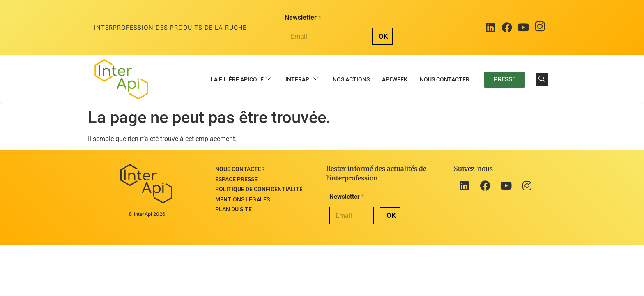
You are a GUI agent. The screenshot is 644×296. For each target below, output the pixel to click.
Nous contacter (445, 79)
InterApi (302, 80)
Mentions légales (243, 194)
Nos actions (351, 79)
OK (383, 36)
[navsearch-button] (542, 79)
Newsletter (303, 17)
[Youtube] (523, 28)
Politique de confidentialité (259, 185)
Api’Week (395, 79)
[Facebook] (507, 28)
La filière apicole (241, 80)
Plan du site (233, 203)
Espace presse (236, 177)
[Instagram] (540, 28)
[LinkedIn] (490, 28)
